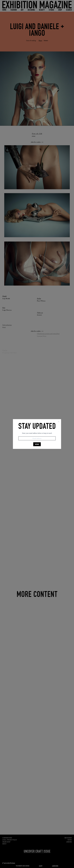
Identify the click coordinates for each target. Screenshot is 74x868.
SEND (37, 444)
